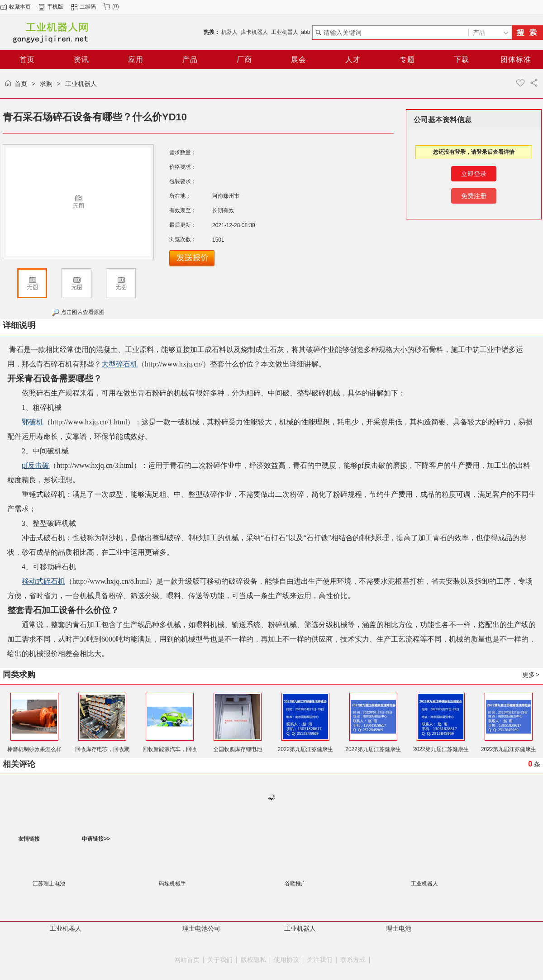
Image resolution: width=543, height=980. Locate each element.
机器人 (229, 32)
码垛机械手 (172, 884)
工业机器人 (285, 32)
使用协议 (286, 960)
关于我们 (220, 960)
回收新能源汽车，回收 (170, 749)
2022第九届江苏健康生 (306, 749)
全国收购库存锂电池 (238, 749)
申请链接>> (96, 839)
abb (305, 32)
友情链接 (29, 839)
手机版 (55, 7)
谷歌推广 (295, 884)
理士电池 (399, 928)
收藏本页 (20, 7)
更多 (531, 675)
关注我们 (319, 960)
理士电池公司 (201, 928)
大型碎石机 (119, 364)
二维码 (88, 7)
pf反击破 (36, 465)
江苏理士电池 (49, 884)
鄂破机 (33, 422)
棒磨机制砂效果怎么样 (34, 749)
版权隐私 (253, 960)
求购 (46, 84)
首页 (21, 84)
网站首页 (187, 960)
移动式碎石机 (43, 581)
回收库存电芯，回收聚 (102, 749)
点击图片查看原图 (78, 313)
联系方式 (353, 960)
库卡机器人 (254, 32)
